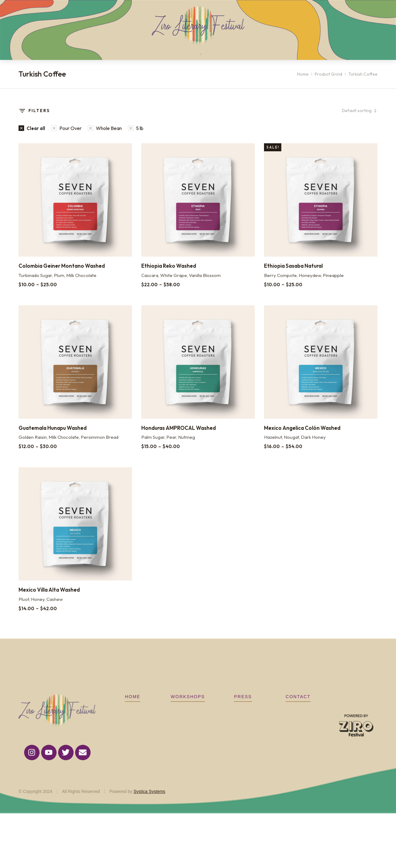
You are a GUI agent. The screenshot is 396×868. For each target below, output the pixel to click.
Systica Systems (149, 801)
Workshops (188, 706)
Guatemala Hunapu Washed (53, 437)
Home (133, 706)
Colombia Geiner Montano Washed (62, 275)
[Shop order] (350, 120)
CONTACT (298, 706)
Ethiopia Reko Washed (169, 275)
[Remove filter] (32, 137)
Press (243, 706)
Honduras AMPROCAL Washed (179, 437)
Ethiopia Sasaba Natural (293, 275)
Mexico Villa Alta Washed (49, 599)
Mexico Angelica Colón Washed (302, 437)
